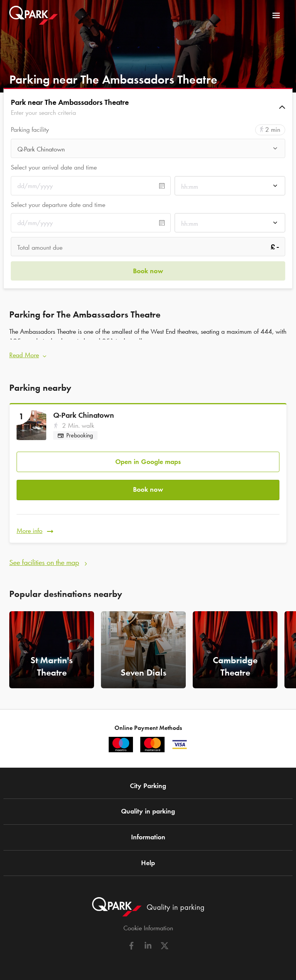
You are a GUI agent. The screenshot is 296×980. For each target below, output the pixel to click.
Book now (148, 489)
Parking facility (30, 130)
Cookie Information (148, 928)
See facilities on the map (44, 562)
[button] (148, 107)
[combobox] (148, 150)
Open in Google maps (148, 462)
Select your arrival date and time (54, 167)
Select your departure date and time (58, 205)
